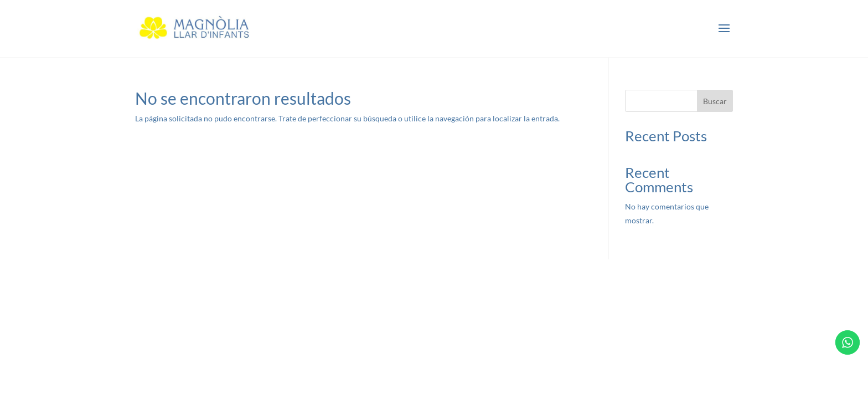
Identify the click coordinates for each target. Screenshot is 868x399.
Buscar (715, 101)
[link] (196, 28)
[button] (724, 29)
